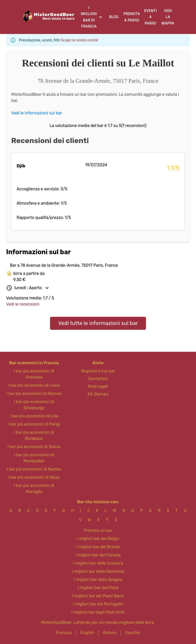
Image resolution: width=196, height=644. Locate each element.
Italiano (110, 633)
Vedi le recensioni (23, 304)
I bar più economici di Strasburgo (34, 405)
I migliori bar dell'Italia (98, 588)
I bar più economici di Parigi (34, 424)
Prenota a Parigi (132, 17)
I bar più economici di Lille (34, 416)
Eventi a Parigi (151, 17)
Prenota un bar (98, 530)
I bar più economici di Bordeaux (34, 435)
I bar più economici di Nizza (34, 477)
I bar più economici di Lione (34, 385)
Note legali (98, 386)
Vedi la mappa (168, 17)
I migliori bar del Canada (98, 555)
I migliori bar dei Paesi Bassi (98, 596)
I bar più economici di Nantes (34, 469)
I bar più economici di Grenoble (34, 374)
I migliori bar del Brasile (98, 547)
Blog (114, 17)
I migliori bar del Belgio (98, 539)
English (87, 633)
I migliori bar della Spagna (98, 579)
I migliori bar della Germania (98, 571)
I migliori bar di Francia (89, 17)
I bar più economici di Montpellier (34, 458)
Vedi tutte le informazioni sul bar (98, 323)
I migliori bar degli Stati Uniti (98, 612)
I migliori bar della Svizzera (98, 563)
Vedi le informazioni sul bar (37, 113)
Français (64, 633)
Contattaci (98, 379)
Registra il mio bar (98, 371)
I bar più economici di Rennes (34, 394)
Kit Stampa (98, 394)
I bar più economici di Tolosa (34, 447)
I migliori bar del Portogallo (98, 604)
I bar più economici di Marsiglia (34, 489)
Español (133, 633)
